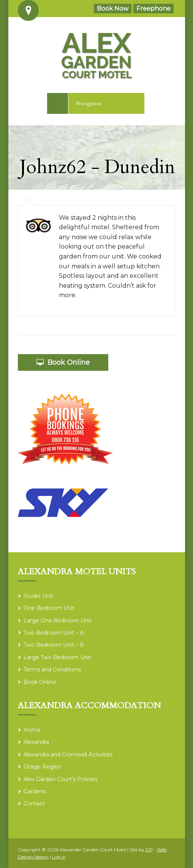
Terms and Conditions (52, 670)
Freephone (153, 9)
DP (149, 850)
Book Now (113, 9)
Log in (59, 857)
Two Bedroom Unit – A (54, 633)
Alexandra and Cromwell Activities (68, 755)
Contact (34, 803)
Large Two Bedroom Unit (57, 657)
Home (32, 730)
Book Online (63, 362)
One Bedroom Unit (49, 608)
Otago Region (43, 767)
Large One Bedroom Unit (58, 621)
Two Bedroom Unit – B (54, 645)
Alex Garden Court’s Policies (60, 779)
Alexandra (36, 742)
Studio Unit (38, 596)
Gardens (35, 791)
